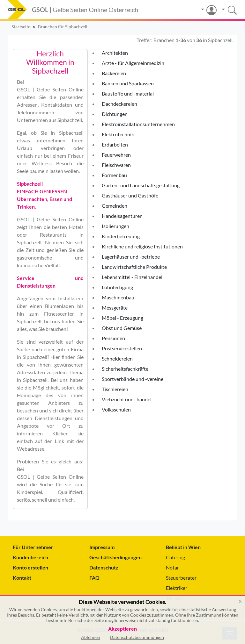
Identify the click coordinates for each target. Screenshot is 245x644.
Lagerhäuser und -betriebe (131, 257)
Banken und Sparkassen (128, 83)
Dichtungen (115, 114)
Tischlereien (115, 389)
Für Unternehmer (33, 547)
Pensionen (113, 338)
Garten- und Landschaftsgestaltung (141, 185)
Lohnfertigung (117, 287)
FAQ (94, 578)
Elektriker (177, 588)
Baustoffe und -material (128, 93)
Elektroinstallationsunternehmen (138, 124)
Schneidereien (117, 358)
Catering (175, 557)
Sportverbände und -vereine (133, 379)
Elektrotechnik (118, 134)
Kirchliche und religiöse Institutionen (142, 246)
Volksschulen (116, 409)
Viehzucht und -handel (127, 399)
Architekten (115, 53)
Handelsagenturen (122, 216)
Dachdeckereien (119, 104)
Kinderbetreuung (121, 236)
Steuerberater (181, 578)
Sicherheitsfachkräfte (125, 369)
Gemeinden (115, 206)
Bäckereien (114, 73)
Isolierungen (115, 226)
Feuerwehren (116, 155)
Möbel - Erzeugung (122, 318)
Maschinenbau (118, 297)
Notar (172, 567)
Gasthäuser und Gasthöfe (130, 195)
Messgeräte (115, 308)
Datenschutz (104, 567)
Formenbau (114, 175)
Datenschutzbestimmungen (137, 637)
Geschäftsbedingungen (115, 557)
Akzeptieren (122, 629)
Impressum (102, 547)
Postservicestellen (122, 348)
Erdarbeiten (115, 144)
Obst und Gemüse (122, 328)
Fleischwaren (116, 165)
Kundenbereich (30, 557)
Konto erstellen (30, 567)
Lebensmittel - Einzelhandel (132, 277)
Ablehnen (91, 637)
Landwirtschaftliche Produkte (134, 267)
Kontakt (22, 578)
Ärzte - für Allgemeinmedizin (133, 63)
